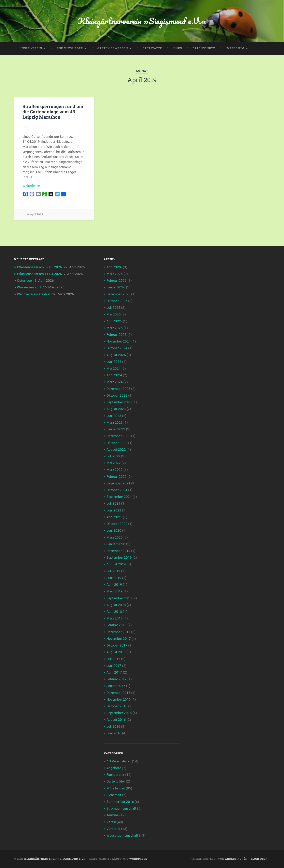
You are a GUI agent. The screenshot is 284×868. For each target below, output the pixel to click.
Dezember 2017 (118, 632)
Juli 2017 (113, 659)
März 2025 (115, 328)
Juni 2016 (114, 733)
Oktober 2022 (117, 443)
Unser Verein (31, 48)
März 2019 (115, 591)
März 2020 (115, 537)
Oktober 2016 (117, 706)
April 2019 (114, 585)
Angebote (114, 768)
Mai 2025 (114, 314)
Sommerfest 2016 (120, 802)
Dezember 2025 (118, 294)
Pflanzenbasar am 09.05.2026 (39, 267)
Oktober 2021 (117, 490)
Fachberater (115, 775)
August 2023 (116, 409)
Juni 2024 (114, 362)
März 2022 (115, 470)
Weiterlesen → (33, 186)
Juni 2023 (114, 416)
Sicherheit (114, 795)
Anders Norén (236, 859)
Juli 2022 (113, 456)
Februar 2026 (117, 281)
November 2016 (119, 699)
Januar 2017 (116, 686)
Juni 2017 (114, 666)
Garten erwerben (113, 48)
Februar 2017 (117, 679)
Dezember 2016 (118, 693)
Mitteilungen (116, 788)
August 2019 (116, 564)
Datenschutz (204, 48)
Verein (111, 822)
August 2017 (116, 652)
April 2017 (114, 672)
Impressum (235, 48)
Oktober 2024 (117, 348)
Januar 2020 (116, 544)
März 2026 (115, 274)
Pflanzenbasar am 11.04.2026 (39, 274)
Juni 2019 (114, 578)
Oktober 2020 (117, 524)
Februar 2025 (117, 335)
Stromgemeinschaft (121, 808)
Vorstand (113, 829)
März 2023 (115, 422)
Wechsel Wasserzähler (34, 294)
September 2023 (119, 402)
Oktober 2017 (117, 645)
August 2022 (116, 449)
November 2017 (119, 639)
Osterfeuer (25, 281)
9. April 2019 (35, 214)
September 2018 (119, 598)
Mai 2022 (114, 463)
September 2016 (119, 713)
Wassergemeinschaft (122, 835)
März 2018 (115, 618)
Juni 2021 (114, 510)
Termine (113, 815)
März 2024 (115, 382)
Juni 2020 (114, 530)
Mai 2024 (114, 368)
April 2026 (114, 267)
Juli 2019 (113, 571)
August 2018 (116, 605)
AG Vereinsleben (119, 761)
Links (177, 48)
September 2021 (119, 497)
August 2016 (116, 720)
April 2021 (114, 517)
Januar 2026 (116, 287)
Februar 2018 (117, 625)
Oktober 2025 (117, 301)
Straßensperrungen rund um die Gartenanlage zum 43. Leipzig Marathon (53, 112)
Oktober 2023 (117, 395)
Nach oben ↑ (261, 859)
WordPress (138, 859)
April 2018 (114, 612)
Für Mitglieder (70, 48)
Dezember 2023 (118, 389)
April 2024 (114, 375)
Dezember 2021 (118, 483)
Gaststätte (152, 48)
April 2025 (114, 321)
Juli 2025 (113, 308)
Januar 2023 (116, 429)
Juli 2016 (113, 726)
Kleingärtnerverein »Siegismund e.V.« (142, 21)
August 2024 (116, 355)
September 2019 (119, 557)
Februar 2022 (117, 477)
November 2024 (119, 341)
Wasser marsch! (29, 287)
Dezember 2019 (118, 551)
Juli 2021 (113, 503)
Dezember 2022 (118, 436)
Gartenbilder (116, 781)
